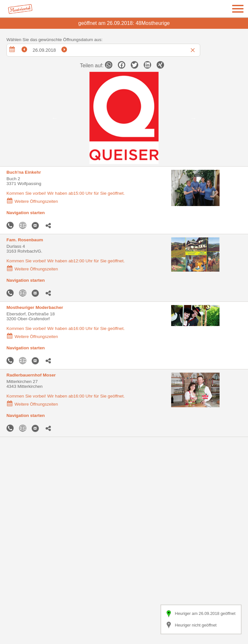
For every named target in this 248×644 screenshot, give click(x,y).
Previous (55, 118)
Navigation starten (26, 213)
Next (193, 118)
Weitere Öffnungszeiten (32, 201)
